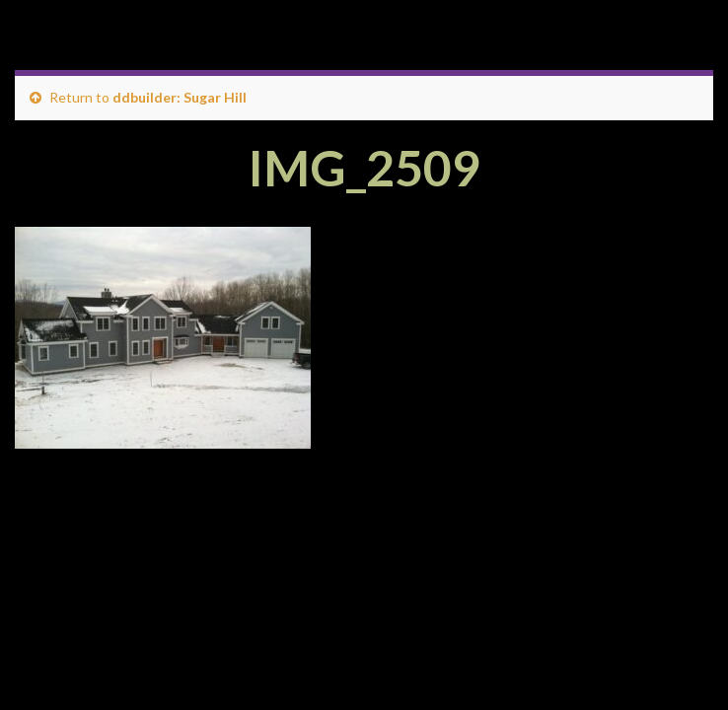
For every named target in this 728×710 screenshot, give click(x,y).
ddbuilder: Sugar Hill (180, 97)
